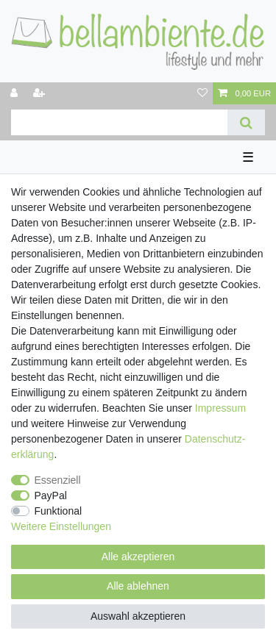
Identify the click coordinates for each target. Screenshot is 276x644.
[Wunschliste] (202, 94)
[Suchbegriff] (119, 122)
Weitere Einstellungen (61, 526)
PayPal (51, 495)
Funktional (59, 511)
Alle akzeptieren (138, 557)
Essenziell (58, 480)
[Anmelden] (15, 94)
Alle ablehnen (138, 586)
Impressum (220, 408)
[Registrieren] (40, 94)
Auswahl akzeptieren (138, 616)
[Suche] (246, 122)
